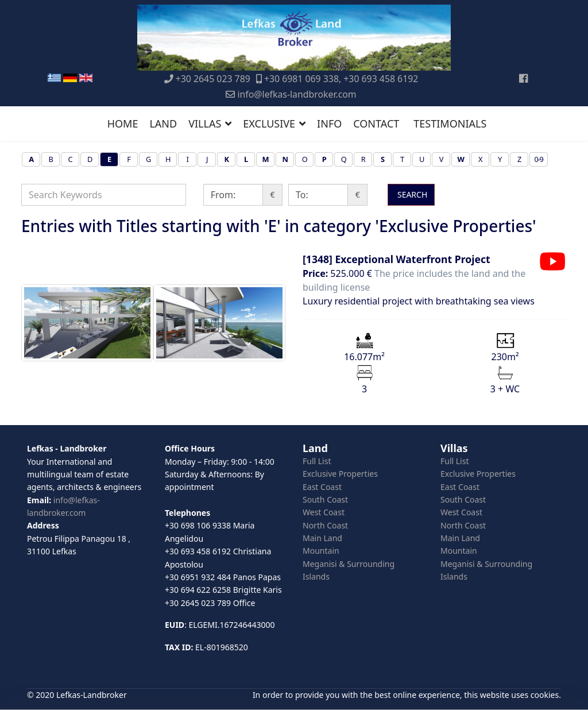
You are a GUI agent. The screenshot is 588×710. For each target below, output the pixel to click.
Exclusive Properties (340, 474)
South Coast (325, 499)
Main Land (322, 538)
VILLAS (205, 124)
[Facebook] (523, 78)
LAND (163, 124)
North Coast (325, 525)
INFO (329, 124)
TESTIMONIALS (450, 124)
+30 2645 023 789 (213, 79)
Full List (317, 461)
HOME (123, 124)
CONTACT (376, 124)
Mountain (321, 551)
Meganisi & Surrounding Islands (349, 570)
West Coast (324, 512)
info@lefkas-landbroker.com (297, 94)
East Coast (322, 487)
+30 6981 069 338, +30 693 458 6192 (341, 79)
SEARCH (411, 194)
